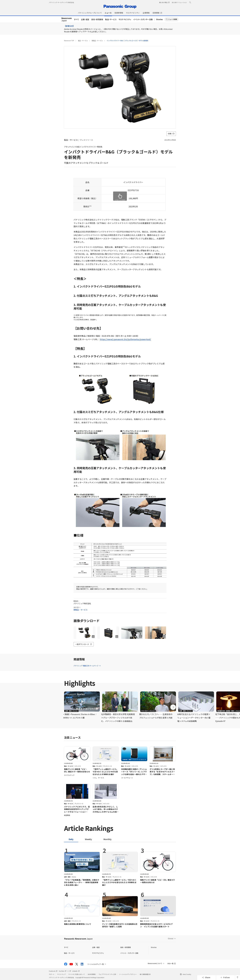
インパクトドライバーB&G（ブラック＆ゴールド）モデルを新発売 (127, 41)
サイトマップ (61, 974)
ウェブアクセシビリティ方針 (107, 974)
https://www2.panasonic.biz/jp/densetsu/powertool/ (125, 339)
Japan (67, 19)
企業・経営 (85, 19)
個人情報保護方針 (145, 974)
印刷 (171, 134)
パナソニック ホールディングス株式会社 (61, 2)
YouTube (62, 971)
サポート (52, 974)
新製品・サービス (97, 41)
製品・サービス (111, 19)
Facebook (53, 971)
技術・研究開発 (97, 19)
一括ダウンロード (84, 644)
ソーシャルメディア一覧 (96, 964)
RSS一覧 (170, 963)
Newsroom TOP (69, 41)
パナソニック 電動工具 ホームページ (87, 666)
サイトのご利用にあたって (77, 974)
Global (171, 938)
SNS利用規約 (92, 974)
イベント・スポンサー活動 (143, 19)
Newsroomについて (155, 963)
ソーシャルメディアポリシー (128, 974)
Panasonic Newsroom (78, 939)
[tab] (88, 839)
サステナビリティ (125, 19)
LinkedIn (76, 971)
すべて (77, 19)
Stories (160, 19)
